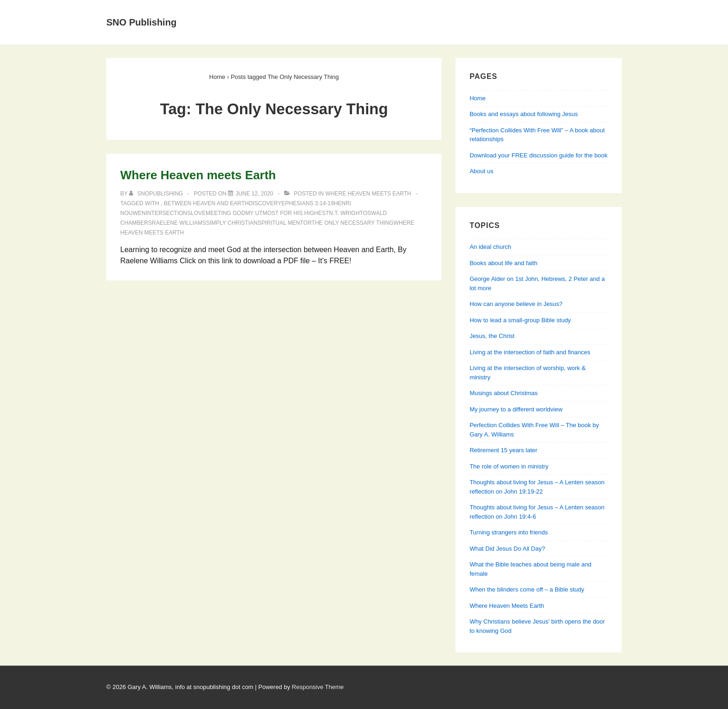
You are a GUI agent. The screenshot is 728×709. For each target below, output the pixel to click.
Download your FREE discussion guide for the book (538, 155)
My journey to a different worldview (516, 409)
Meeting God (225, 213)
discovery (265, 203)
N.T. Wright (346, 213)
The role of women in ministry (509, 466)
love (198, 213)
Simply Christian (232, 223)
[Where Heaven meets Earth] (254, 194)
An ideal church (490, 247)
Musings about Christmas (504, 393)
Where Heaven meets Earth (198, 175)
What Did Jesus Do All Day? (507, 549)
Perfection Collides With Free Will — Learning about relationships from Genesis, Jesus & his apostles (401, 33)
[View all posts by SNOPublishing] (157, 194)
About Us (276, 11)
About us (481, 171)
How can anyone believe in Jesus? (516, 304)
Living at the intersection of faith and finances (530, 352)
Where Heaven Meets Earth (368, 194)
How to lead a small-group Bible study (520, 320)
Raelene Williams (179, 223)
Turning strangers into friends (509, 532)
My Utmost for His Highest (287, 213)
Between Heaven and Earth (206, 203)
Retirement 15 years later (503, 450)
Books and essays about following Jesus (383, 11)
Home (232, 11)
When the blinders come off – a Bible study (527, 589)
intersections (168, 213)
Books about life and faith (503, 263)
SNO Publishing (141, 22)
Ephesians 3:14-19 (308, 203)
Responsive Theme (318, 687)
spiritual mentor (285, 223)
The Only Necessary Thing (352, 223)
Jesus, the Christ (492, 336)
